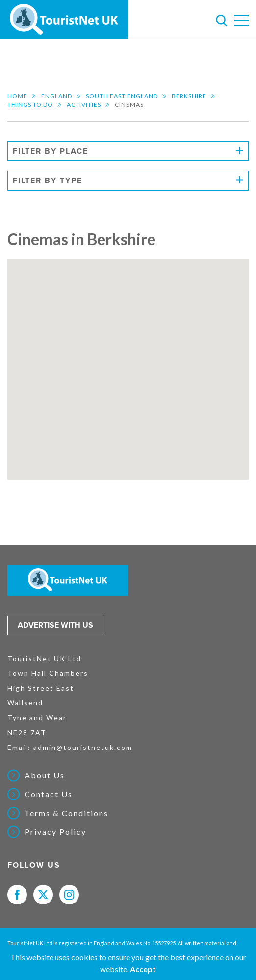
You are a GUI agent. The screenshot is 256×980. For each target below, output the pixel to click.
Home (17, 96)
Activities (84, 105)
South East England (122, 96)
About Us (45, 775)
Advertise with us (55, 625)
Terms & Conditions (66, 813)
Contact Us (49, 794)
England (57, 96)
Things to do (30, 105)
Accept (143, 969)
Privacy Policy (55, 832)
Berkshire (189, 96)
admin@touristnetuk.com (83, 747)
